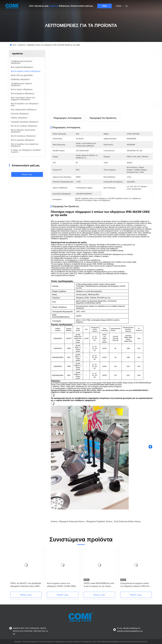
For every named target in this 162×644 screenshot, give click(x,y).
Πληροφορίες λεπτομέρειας (68, 118)
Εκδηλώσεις (64, 6)
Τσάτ (105, 6)
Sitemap (18, 642)
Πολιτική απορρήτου (30, 642)
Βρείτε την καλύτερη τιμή (115, 105)
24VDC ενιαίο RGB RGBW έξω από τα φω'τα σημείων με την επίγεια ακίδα (99, 585)
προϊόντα (54, 6)
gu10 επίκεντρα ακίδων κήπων (127, 521)
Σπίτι (32, 6)
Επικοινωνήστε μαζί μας (82, 6)
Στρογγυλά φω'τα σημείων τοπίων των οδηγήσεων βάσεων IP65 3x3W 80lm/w (136, 585)
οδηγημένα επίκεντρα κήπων (72, 521)
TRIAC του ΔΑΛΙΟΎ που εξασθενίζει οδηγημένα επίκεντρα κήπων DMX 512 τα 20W (26, 585)
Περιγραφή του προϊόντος (103, 118)
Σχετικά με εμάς (42, 6)
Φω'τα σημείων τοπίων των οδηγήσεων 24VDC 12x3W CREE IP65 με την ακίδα (61, 585)
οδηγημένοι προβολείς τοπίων (99, 521)
